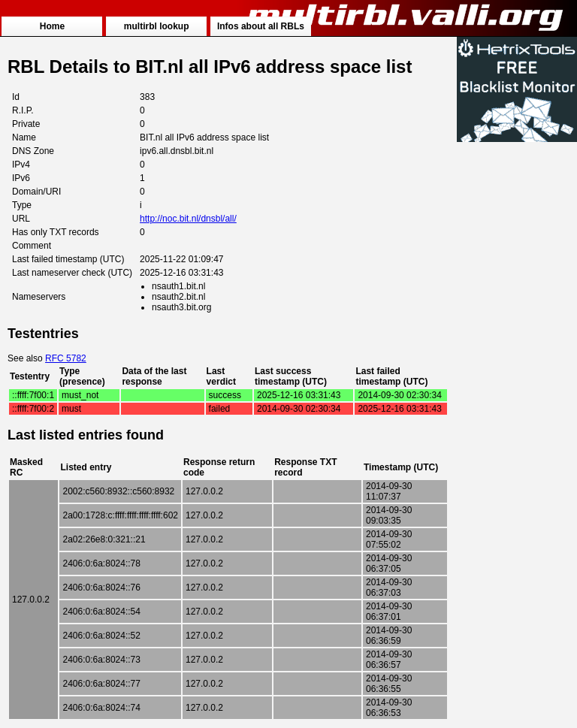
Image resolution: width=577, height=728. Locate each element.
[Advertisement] (517, 370)
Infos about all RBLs (261, 26)
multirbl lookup (157, 26)
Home (52, 26)
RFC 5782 (66, 358)
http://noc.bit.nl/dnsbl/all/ (188, 219)
